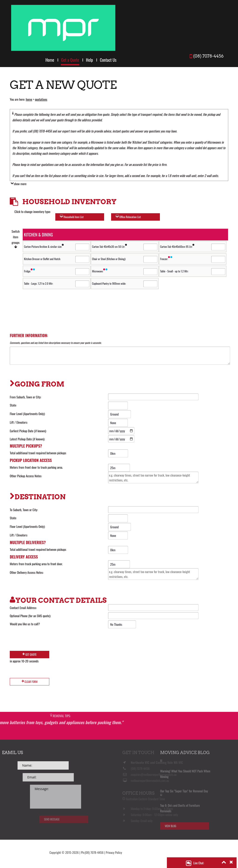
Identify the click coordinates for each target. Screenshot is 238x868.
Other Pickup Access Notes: (26, 476)
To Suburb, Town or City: (24, 510)
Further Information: (29, 335)
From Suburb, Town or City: (25, 397)
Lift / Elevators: (19, 422)
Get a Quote (70, 60)
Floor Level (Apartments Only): (27, 414)
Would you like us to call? (25, 624)
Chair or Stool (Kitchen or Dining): (109, 259)
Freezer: (166, 259)
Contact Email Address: (23, 608)
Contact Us (108, 60)
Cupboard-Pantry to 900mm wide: (109, 283)
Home (50, 60)
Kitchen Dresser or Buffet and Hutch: (42, 259)
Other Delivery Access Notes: (27, 572)
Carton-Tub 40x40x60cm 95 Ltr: (177, 247)
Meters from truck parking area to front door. (36, 564)
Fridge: (30, 271)
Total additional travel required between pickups (38, 453)
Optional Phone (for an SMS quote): (30, 616)
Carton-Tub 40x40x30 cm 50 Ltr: (110, 247)
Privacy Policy (18, 852)
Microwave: (100, 271)
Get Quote (29, 654)
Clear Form (30, 682)
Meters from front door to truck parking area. (36, 467)
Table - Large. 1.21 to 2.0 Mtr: (38, 283)
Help (89, 60)
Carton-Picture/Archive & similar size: (44, 247)
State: (13, 405)
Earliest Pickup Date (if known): (28, 431)
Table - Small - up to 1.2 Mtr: (174, 271)
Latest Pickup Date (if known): (27, 439)
